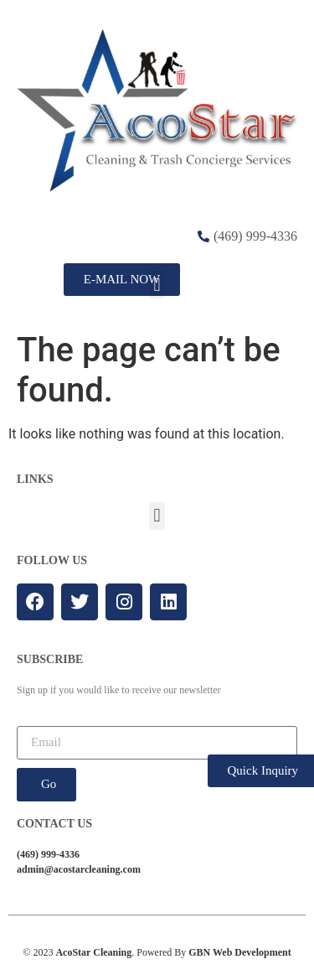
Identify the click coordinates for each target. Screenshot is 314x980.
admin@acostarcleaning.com (79, 869)
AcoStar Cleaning (93, 952)
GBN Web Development (239, 952)
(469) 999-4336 (48, 854)
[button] (157, 285)
